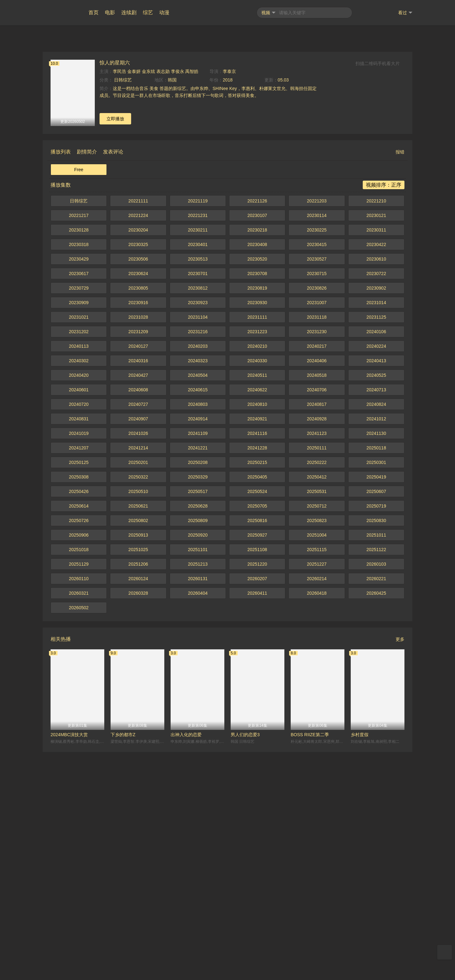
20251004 (317, 763)
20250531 (317, 719)
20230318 (79, 472)
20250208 (198, 690)
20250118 (376, 676)
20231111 (257, 545)
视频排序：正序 (384, 413)
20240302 (79, 589)
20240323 (198, 589)
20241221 (198, 676)
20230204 (138, 458)
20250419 (376, 705)
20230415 (317, 472)
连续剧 (129, 12)
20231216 (198, 560)
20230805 (138, 516)
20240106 (376, 560)
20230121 (376, 443)
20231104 (198, 545)
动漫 (164, 12)
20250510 (138, 719)
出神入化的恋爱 (186, 963)
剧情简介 (87, 380)
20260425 (376, 821)
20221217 (79, 443)
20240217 (317, 574)
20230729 (79, 516)
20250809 (198, 749)
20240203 (198, 574)
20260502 (79, 836)
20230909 (79, 531)
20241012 (376, 647)
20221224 (138, 443)
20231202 (79, 560)
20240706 (317, 618)
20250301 (376, 690)
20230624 (138, 502)
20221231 (198, 443)
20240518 (317, 603)
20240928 (317, 647)
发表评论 (113, 380)
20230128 (79, 458)
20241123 (317, 661)
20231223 (257, 560)
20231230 (317, 560)
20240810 (257, 632)
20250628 (198, 734)
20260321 (79, 821)
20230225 (317, 458)
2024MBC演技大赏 (69, 963)
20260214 (317, 807)
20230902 (376, 516)
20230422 (376, 472)
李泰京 (229, 299)
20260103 (376, 792)
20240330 (257, 589)
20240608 (138, 618)
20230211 (198, 458)
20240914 (198, 647)
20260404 (198, 821)
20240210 (257, 574)
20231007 (317, 531)
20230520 (257, 487)
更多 (400, 867)
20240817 (317, 632)
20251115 (317, 778)
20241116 (257, 661)
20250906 (79, 763)
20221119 (198, 429)
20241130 (376, 661)
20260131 (198, 807)
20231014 (376, 531)
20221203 (317, 429)
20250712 (317, 734)
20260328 (138, 821)
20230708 (257, 502)
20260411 (257, 821)
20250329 (198, 705)
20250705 (257, 734)
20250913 (138, 763)
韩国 (172, 308)
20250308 (79, 705)
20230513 (198, 487)
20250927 (257, 763)
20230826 (317, 516)
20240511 (257, 603)
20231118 (317, 545)
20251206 (138, 792)
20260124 (138, 807)
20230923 (198, 531)
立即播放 (115, 347)
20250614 (79, 734)
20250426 (79, 719)
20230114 (317, 443)
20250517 (198, 719)
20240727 (138, 632)
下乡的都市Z (123, 963)
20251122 (376, 778)
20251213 (198, 792)
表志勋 (163, 299)
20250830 (376, 749)
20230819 (257, 516)
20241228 (257, 676)
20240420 (79, 603)
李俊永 (178, 299)
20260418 (317, 821)
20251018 (79, 778)
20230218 (257, 458)
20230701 (198, 502)
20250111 (317, 676)
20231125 (376, 545)
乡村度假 (360, 963)
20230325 (138, 472)
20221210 (376, 429)
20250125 (79, 690)
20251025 (138, 778)
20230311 (376, 458)
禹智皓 (192, 299)
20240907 (138, 647)
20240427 (138, 603)
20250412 (317, 705)
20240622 (257, 618)
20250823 (317, 749)
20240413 (376, 589)
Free (79, 398)
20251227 (317, 792)
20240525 (376, 603)
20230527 (317, 487)
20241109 (198, 661)
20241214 (138, 676)
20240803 (198, 632)
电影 (110, 12)
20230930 (257, 531)
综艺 (148, 12)
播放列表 (61, 380)
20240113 (79, 574)
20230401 (198, 472)
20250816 (257, 749)
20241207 (79, 676)
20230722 (376, 502)
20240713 (376, 618)
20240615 (198, 618)
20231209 (138, 560)
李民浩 (119, 299)
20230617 (79, 502)
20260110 (79, 807)
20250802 (138, 749)
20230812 (198, 516)
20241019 (79, 661)
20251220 (257, 792)
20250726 (79, 749)
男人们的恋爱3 (245, 963)
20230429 (79, 487)
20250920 (198, 763)
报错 (400, 380)
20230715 (317, 502)
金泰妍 (134, 299)
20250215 (257, 690)
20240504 (198, 603)
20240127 (138, 574)
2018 (228, 308)
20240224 (376, 574)
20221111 (138, 429)
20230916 (138, 531)
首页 (94, 12)
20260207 (257, 807)
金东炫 (149, 299)
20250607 (376, 719)
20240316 (138, 589)
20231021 (79, 545)
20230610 (376, 487)
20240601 (79, 618)
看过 (405, 13)
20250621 (138, 734)
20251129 (79, 792)
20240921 (257, 647)
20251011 (376, 763)
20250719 (376, 734)
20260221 (376, 807)
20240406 (317, 589)
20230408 (257, 472)
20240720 (79, 632)
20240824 (376, 632)
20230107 (257, 443)
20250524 (257, 719)
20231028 (138, 545)
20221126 (257, 429)
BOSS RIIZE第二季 (310, 963)
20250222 (317, 690)
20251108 (257, 778)
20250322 (138, 705)
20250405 (257, 705)
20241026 (138, 661)
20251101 (198, 778)
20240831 (79, 647)
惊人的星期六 (115, 291)
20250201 (138, 690)
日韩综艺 (122, 308)
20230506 (138, 487)
